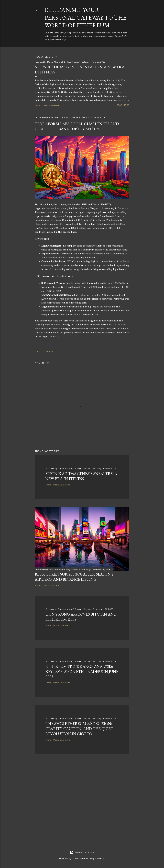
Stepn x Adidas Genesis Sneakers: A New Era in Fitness (81, 476)
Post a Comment (51, 106)
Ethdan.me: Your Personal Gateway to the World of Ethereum (86, 18)
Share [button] (38, 106)
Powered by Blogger (82, 852)
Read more (123, 105)
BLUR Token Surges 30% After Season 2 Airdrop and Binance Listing (74, 577)
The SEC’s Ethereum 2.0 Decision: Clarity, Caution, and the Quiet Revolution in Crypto (79, 729)
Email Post (48, 351)
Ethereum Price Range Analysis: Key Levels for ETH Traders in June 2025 (82, 671)
